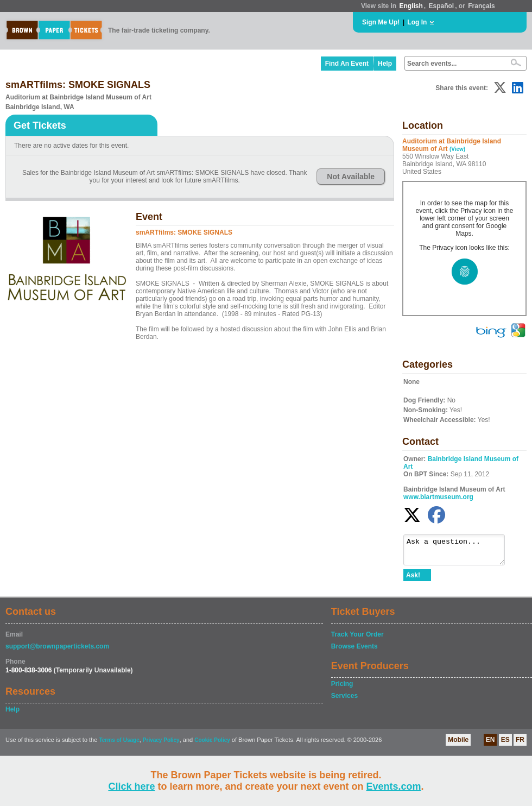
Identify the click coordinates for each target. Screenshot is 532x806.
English (411, 6)
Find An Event (347, 64)
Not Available (351, 177)
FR (520, 745)
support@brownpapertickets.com (57, 651)
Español (442, 6)
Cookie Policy (212, 745)
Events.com (394, 786)
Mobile (458, 745)
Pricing (342, 689)
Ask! (413, 580)
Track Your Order (357, 639)
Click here (131, 786)
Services (344, 701)
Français (481, 6)
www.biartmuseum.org (438, 497)
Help (385, 64)
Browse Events (354, 651)
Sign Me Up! (381, 22)
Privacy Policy (161, 745)
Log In (417, 22)
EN (490, 745)
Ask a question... (460, 552)
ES (505, 745)
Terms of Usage (119, 745)
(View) (457, 149)
